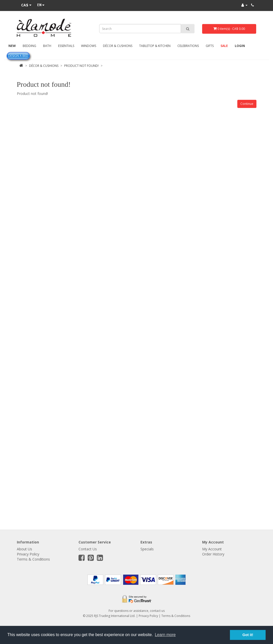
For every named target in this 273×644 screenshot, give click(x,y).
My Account (212, 549)
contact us (157, 611)
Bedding (29, 46)
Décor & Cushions (118, 46)
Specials (147, 549)
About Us (24, 549)
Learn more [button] (165, 635)
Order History (213, 554)
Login (240, 46)
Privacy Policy (28, 554)
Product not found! (81, 66)
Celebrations (188, 46)
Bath (47, 46)
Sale (224, 46)
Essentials (66, 46)
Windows (89, 46)
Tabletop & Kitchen (155, 46)
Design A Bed (18, 56)
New (12, 46)
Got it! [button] (248, 635)
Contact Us (88, 549)
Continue (247, 104)
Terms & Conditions (33, 559)
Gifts (210, 46)
